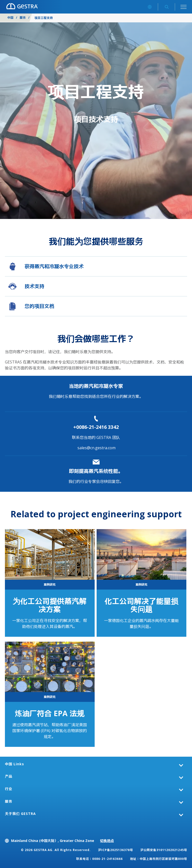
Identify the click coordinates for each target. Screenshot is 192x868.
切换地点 (107, 841)
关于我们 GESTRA (20, 814)
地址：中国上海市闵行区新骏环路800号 (159, 859)
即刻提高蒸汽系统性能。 (96, 471)
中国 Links (15, 764)
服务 (23, 18)
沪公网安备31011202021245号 (164, 850)
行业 (9, 789)
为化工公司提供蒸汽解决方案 (50, 605)
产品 (9, 776)
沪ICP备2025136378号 (116, 850)
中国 (10, 18)
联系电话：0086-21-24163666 (99, 859)
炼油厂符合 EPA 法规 (50, 713)
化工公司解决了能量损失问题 (141, 605)
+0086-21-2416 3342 (96, 427)
